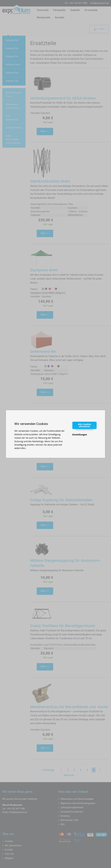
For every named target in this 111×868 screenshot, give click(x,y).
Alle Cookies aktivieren (84, 425)
